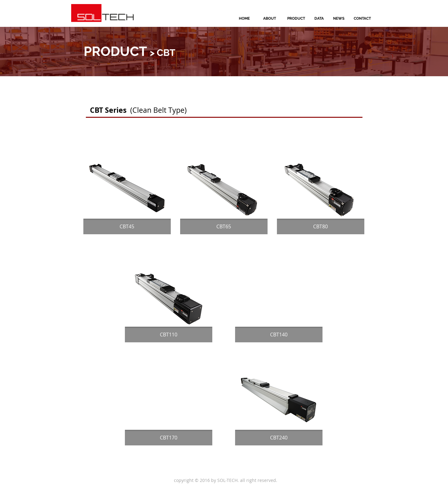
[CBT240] (279, 438)
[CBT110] (169, 335)
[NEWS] (339, 18)
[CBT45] (127, 226)
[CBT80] (321, 226)
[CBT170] (169, 438)
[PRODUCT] (296, 18)
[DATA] (319, 18)
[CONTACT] (362, 18)
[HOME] (244, 18)
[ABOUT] (270, 18)
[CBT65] (224, 226)
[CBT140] (279, 335)
